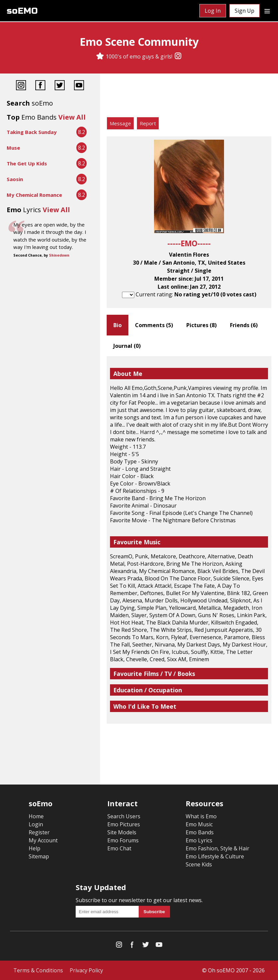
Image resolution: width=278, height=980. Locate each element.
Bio (117, 325)
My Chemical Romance (34, 195)
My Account (43, 840)
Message (120, 123)
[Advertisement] (189, 97)
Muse (13, 148)
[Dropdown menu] (267, 11)
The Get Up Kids (27, 163)
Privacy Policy (86, 970)
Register (39, 832)
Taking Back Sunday (32, 132)
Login (36, 824)
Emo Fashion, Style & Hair (217, 848)
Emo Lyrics (199, 840)
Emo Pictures (124, 824)
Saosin (15, 179)
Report (148, 123)
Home (36, 816)
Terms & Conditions (38, 970)
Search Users (124, 816)
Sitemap (39, 856)
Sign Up (244, 11)
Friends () (244, 325)
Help (34, 848)
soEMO (22, 11)
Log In (213, 11)
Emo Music (199, 824)
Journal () (127, 346)
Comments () (154, 325)
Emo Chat (119, 848)
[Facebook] (40, 86)
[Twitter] (60, 86)
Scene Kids (199, 864)
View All (72, 117)
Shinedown (59, 255)
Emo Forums (123, 840)
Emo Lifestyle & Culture (215, 856)
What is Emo (201, 816)
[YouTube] (79, 86)
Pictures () (201, 325)
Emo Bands (200, 832)
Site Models (122, 832)
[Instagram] (178, 56)
